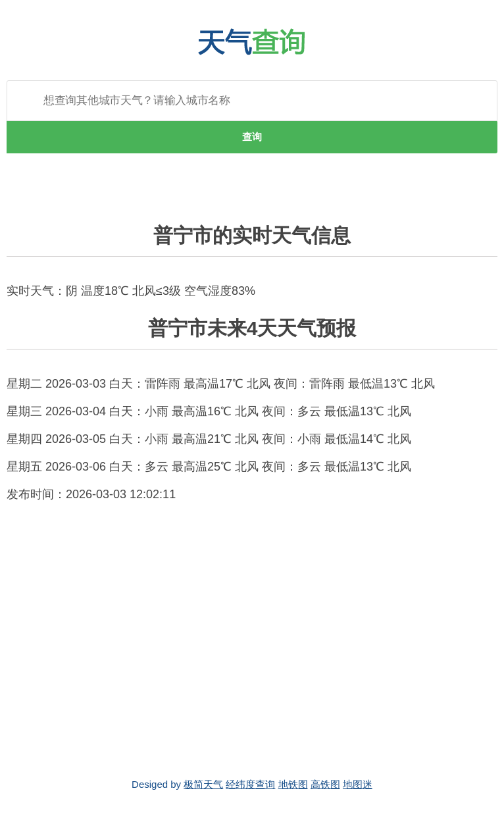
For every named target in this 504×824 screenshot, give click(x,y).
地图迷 (358, 784)
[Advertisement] (252, 640)
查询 (252, 137)
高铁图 (325, 784)
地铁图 (293, 784)
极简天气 (203, 784)
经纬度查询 (250, 784)
